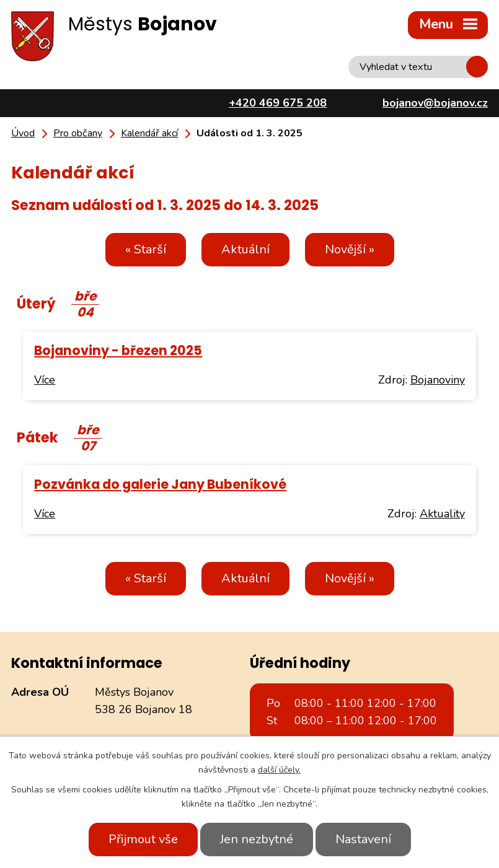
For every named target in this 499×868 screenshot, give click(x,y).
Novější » (350, 249)
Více (45, 380)
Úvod (23, 133)
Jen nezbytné (257, 839)
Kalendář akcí (149, 133)
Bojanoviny (438, 380)
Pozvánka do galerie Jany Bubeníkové (160, 484)
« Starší (146, 249)
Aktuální (245, 249)
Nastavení (363, 839)
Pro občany (78, 133)
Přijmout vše (143, 839)
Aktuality (442, 514)
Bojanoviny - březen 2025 (118, 350)
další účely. (279, 770)
